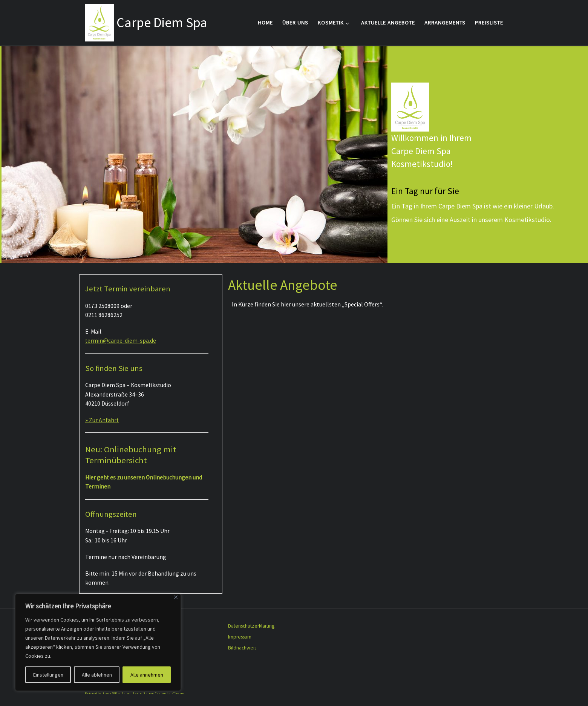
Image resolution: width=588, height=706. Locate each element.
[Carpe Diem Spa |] (99, 21)
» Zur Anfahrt (102, 420)
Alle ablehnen (97, 675)
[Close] (176, 597)
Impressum (240, 637)
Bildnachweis (242, 648)
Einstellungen (48, 675)
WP (115, 693)
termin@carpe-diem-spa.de (121, 341)
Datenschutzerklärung (251, 626)
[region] (98, 642)
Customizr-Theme (170, 693)
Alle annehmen (147, 675)
